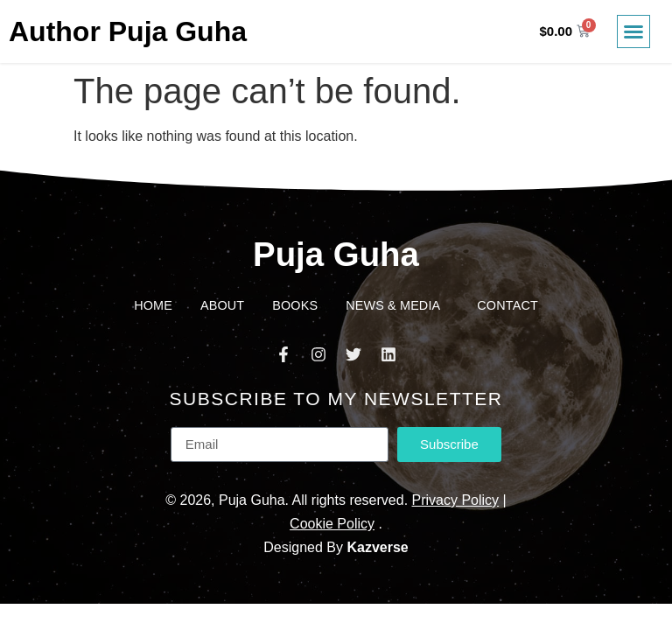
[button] (633, 31)
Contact (507, 305)
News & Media (397, 305)
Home (153, 305)
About (222, 305)
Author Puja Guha (128, 31)
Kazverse (377, 547)
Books (295, 305)
